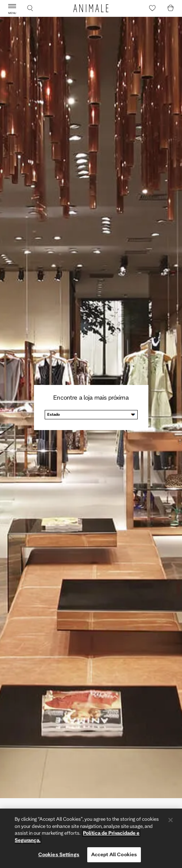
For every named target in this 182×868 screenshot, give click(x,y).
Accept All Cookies (114, 854)
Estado (53, 414)
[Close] (171, 820)
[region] (91, 838)
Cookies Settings (59, 854)
